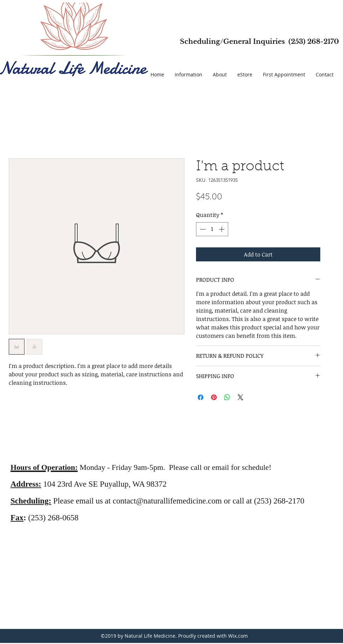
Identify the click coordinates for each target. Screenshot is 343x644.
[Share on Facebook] (201, 397)
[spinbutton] (212, 229)
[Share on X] (240, 397)
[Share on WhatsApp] (227, 397)
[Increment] (222, 229)
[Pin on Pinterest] (214, 397)
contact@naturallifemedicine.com (167, 501)
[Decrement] (202, 229)
